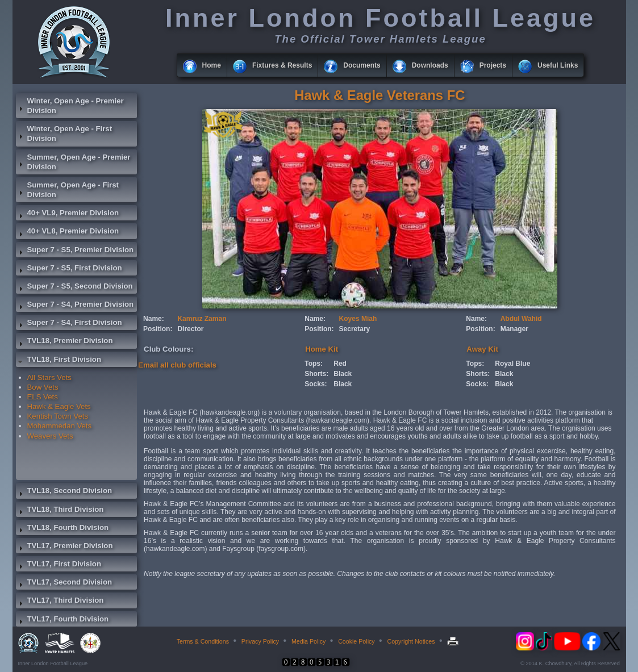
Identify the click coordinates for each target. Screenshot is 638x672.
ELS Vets (43, 397)
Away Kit (482, 349)
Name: (154, 319)
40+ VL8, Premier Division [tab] (68, 232)
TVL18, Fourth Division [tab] (62, 529)
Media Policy (308, 641)
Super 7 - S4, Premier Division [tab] (75, 306)
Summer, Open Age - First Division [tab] (67, 190)
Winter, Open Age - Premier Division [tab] (70, 106)
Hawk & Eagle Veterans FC (380, 95)
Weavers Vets (50, 436)
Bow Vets (43, 387)
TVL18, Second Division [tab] (64, 492)
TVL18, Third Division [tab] (60, 511)
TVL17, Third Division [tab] (60, 602)
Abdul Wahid (521, 319)
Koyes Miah (358, 319)
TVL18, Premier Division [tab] (64, 342)
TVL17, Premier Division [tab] (64, 547)
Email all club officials (177, 365)
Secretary (355, 329)
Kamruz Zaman (202, 319)
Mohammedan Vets (60, 426)
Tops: (314, 364)
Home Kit (322, 349)
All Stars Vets (49, 377)
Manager (514, 329)
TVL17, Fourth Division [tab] (62, 620)
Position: (158, 329)
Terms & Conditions (203, 641)
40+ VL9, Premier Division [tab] (68, 214)
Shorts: (316, 374)
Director (190, 329)
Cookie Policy (356, 641)
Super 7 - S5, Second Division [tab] (74, 287)
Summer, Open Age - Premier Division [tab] (73, 162)
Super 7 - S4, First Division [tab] (69, 324)
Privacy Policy (260, 641)
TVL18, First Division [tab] (59, 361)
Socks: (316, 384)
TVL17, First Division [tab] (59, 565)
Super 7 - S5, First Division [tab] (69, 269)
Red (340, 364)
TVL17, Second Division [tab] (64, 583)
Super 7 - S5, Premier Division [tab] (75, 251)
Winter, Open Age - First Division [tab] (64, 133)
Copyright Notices (411, 641)
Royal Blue (512, 364)
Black (343, 374)
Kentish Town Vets (58, 416)
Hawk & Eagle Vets (59, 406)
